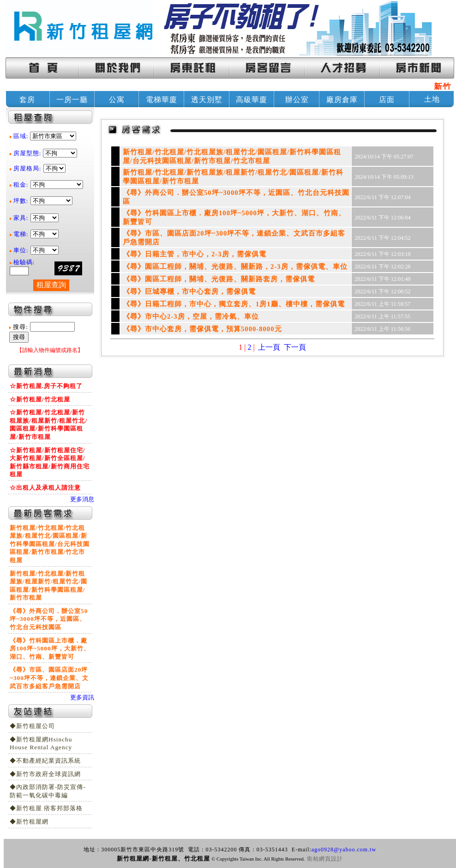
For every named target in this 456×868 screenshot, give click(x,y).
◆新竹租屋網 (29, 822)
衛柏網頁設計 (325, 859)
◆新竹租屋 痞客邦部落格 (46, 808)
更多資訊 (82, 697)
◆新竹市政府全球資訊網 (45, 774)
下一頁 (295, 347)
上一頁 (269, 347)
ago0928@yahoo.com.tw (344, 850)
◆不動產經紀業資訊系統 (45, 761)
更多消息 (82, 499)
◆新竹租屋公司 (32, 726)
